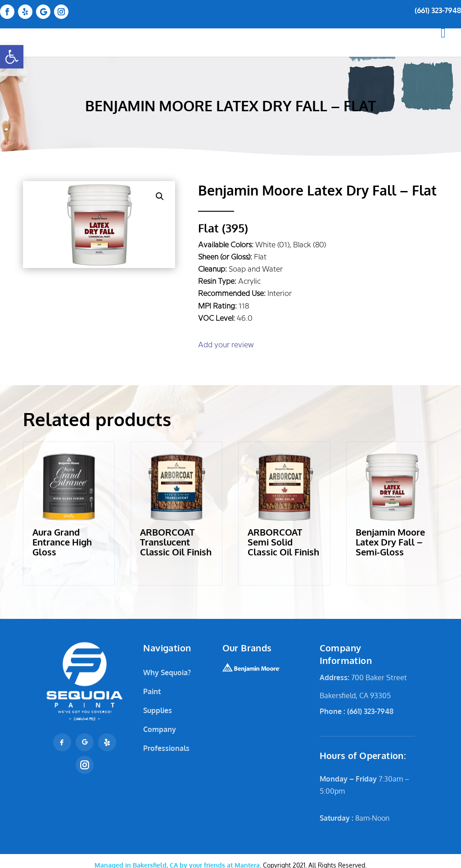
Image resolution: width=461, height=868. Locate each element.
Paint (152, 691)
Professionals (166, 748)
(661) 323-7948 (438, 10)
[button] (12, 57)
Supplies (158, 710)
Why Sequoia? (167, 673)
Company (160, 729)
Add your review (226, 345)
